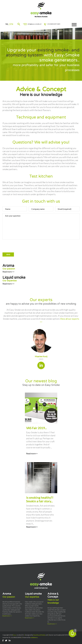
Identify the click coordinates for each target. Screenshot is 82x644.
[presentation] (21, 246)
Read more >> (8, 272)
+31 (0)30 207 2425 (52, 24)
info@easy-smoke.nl (32, 24)
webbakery (34, 637)
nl (7, 24)
